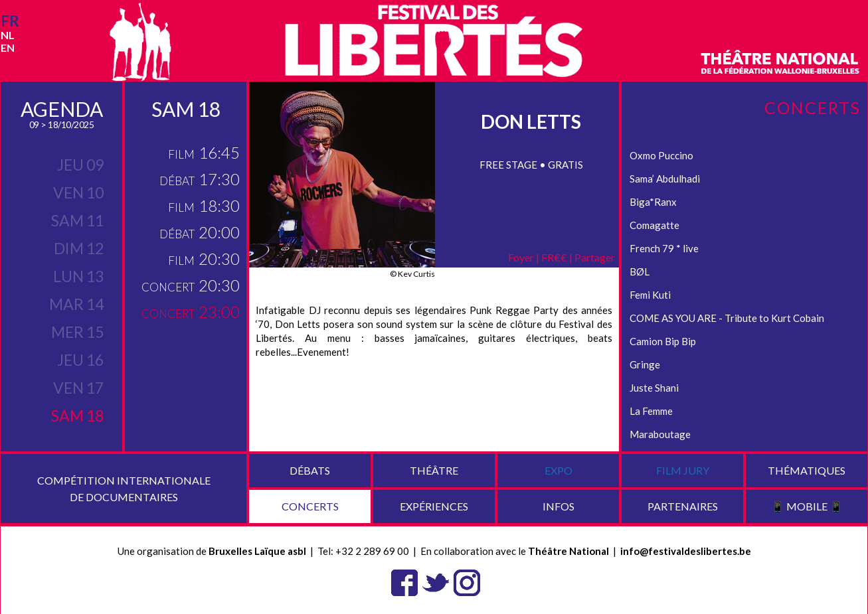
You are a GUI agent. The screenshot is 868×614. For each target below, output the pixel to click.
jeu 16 (80, 360)
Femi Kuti (650, 295)
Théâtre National (568, 551)
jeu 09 (80, 165)
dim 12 (79, 248)
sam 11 (77, 220)
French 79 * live (664, 248)
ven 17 (78, 388)
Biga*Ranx (653, 202)
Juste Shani (654, 388)
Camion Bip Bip (663, 341)
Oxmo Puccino (661, 155)
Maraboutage (660, 434)
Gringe (645, 364)
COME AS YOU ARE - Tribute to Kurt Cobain (727, 318)
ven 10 (78, 192)
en (8, 47)
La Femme (651, 411)
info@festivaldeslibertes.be (686, 551)
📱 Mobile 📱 (807, 506)
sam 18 (77, 416)
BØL (640, 271)
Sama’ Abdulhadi (665, 179)
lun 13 (78, 276)
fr (10, 21)
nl (8, 35)
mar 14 (76, 304)
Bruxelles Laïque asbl (257, 551)
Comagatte (654, 225)
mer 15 (77, 332)
